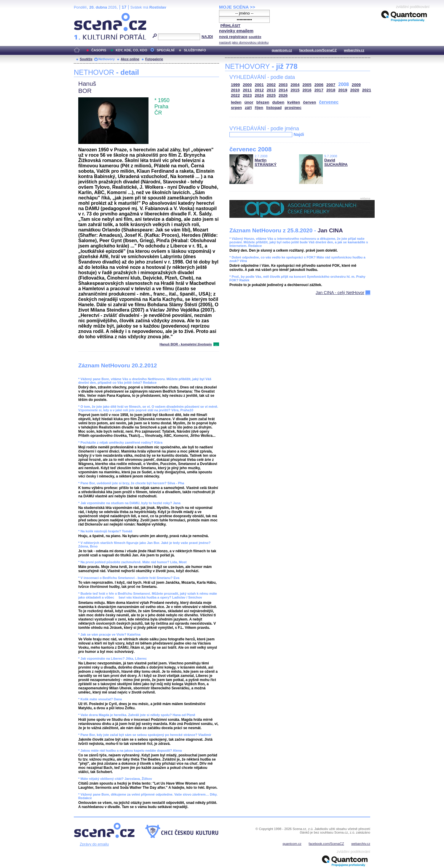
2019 (343, 90)
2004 (295, 85)
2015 (295, 90)
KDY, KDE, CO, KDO (131, 50)
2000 (247, 85)
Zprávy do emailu (94, 844)
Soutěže (86, 59)
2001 (259, 85)
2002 (271, 85)
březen (263, 102)
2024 (259, 95)
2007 (331, 85)
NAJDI (207, 37)
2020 (355, 90)
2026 (283, 95)
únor (249, 102)
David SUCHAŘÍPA (336, 162)
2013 (271, 90)
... (216, 344)
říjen (259, 108)
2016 (307, 90)
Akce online (130, 59)
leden (236, 102)
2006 (319, 85)
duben (278, 102)
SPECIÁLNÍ (166, 50)
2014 (283, 90)
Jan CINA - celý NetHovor (340, 293)
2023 (247, 95)
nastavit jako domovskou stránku (244, 42)
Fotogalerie (154, 59)
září (248, 108)
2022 (235, 95)
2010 (235, 90)
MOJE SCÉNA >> (237, 7)
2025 (271, 95)
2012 (259, 90)
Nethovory (107, 59)
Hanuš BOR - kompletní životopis (186, 344)
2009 (356, 85)
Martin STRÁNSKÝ (266, 162)
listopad (274, 108)
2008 (344, 84)
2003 (283, 85)
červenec (329, 102)
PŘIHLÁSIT (230, 26)
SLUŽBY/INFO (195, 50)
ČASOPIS (99, 50)
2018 (331, 90)
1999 (235, 85)
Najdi (299, 134)
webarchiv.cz (354, 50)
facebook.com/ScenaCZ (318, 50)
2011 (247, 90)
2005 (307, 85)
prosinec (293, 108)
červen (309, 102)
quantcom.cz (282, 50)
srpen (236, 108)
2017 (319, 90)
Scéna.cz (84, 15)
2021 (367, 90)
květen (294, 102)
